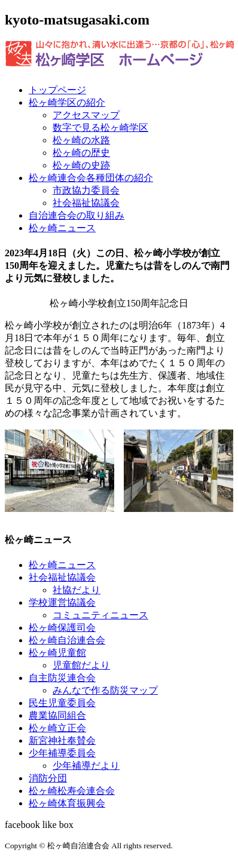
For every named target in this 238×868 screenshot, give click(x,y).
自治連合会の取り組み (77, 215)
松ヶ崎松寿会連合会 (72, 791)
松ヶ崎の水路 (81, 140)
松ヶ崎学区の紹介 (67, 102)
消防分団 (48, 778)
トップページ (57, 90)
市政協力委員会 (86, 190)
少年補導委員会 (62, 753)
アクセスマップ (86, 115)
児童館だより (81, 665)
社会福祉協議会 (86, 203)
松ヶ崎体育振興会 (67, 803)
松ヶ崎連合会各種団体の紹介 (91, 178)
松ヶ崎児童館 (57, 653)
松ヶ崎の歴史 (81, 153)
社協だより (77, 590)
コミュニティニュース (100, 615)
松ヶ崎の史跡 (81, 165)
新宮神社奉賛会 (62, 740)
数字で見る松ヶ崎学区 (100, 128)
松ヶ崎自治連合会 (67, 640)
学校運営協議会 (62, 602)
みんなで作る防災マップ (105, 690)
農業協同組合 (57, 715)
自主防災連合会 (62, 678)
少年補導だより (86, 766)
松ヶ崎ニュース (62, 228)
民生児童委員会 (62, 703)
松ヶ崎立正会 (57, 728)
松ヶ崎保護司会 (62, 628)
